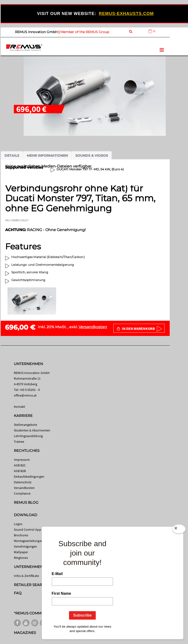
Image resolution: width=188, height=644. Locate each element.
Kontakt (19, 407)
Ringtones (21, 558)
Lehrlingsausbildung (28, 436)
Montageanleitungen (29, 541)
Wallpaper (21, 552)
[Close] (179, 530)
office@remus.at (25, 395)
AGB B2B (20, 471)
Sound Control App (27, 530)
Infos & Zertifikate (26, 576)
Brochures (21, 535)
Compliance (22, 493)
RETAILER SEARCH (31, 585)
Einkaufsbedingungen (29, 476)
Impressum (22, 460)
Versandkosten (93, 327)
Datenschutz (23, 482)
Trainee (19, 442)
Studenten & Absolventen (32, 430)
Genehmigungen (26, 546)
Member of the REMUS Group (85, 32)
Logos (18, 524)
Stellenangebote (26, 425)
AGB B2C (20, 465)
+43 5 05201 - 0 (30, 390)
